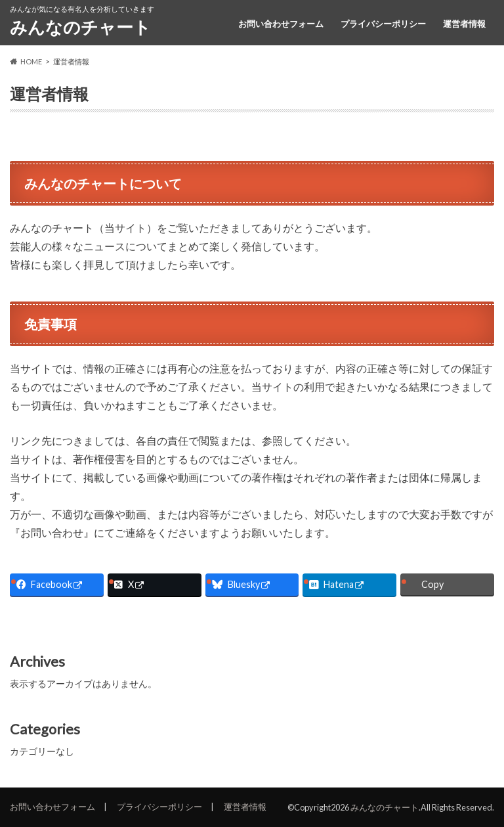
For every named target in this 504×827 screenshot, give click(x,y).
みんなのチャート (80, 27)
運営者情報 (464, 24)
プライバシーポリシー (383, 24)
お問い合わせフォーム (281, 24)
